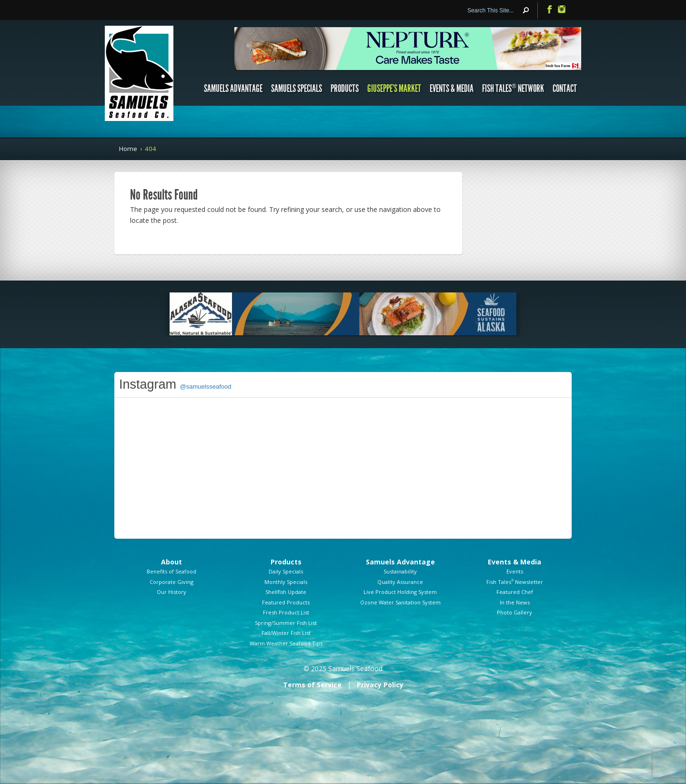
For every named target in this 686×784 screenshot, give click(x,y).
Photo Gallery (514, 612)
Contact (565, 89)
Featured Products (286, 602)
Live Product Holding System (400, 592)
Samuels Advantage (233, 89)
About (171, 562)
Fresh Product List (286, 612)
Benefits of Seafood (171, 571)
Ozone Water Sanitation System (400, 602)
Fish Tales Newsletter (515, 582)
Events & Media (452, 89)
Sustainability (400, 571)
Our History (171, 592)
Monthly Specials (286, 582)
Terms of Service (312, 685)
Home (128, 149)
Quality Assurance (400, 582)
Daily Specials (286, 571)
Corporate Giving (171, 582)
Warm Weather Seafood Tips (286, 643)
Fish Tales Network (513, 89)
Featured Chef (515, 592)
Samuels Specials (297, 89)
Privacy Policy (380, 685)
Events (515, 571)
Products (345, 89)
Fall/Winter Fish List (286, 633)
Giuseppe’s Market (394, 89)
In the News (515, 602)
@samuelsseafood (206, 387)
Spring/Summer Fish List (286, 623)
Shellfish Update (286, 592)
